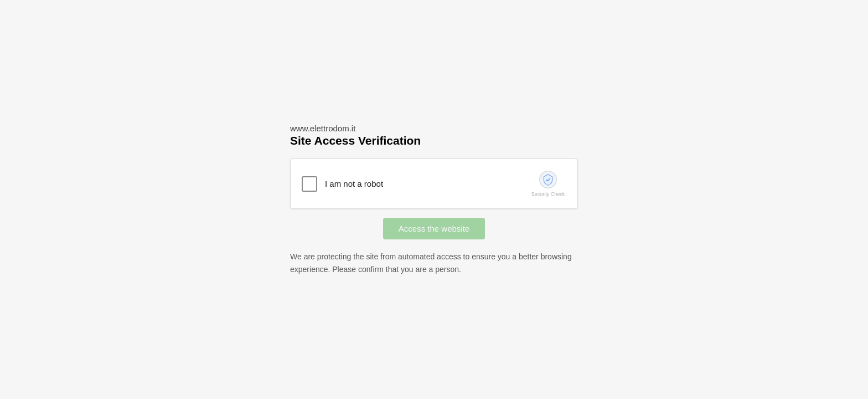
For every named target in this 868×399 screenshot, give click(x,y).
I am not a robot (354, 184)
